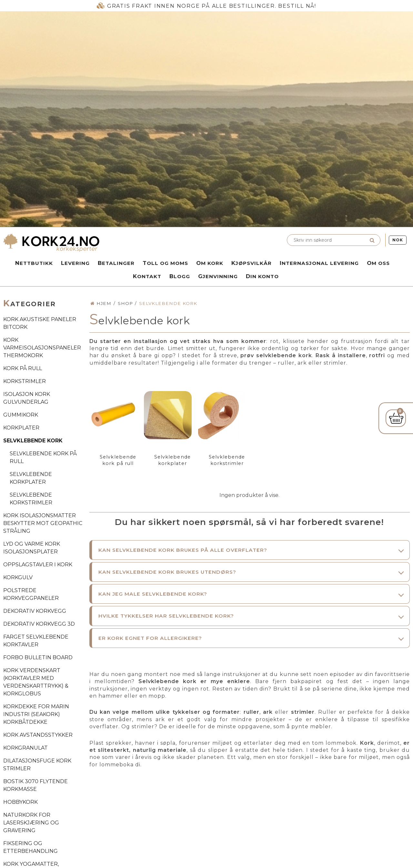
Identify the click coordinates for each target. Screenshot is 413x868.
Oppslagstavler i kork (38, 565)
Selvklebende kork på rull (43, 457)
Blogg (180, 276)
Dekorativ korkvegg (35, 611)
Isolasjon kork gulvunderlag (27, 398)
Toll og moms (165, 263)
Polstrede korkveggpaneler (31, 594)
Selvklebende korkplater (31, 478)
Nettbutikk (34, 263)
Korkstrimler (25, 381)
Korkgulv (18, 577)
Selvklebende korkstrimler (31, 499)
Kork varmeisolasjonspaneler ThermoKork (42, 348)
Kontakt (147, 276)
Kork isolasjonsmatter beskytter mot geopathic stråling (43, 523)
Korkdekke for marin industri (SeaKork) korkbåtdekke (36, 714)
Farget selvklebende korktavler (36, 641)
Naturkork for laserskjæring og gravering (31, 823)
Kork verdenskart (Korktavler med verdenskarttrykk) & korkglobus (36, 682)
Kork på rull (23, 368)
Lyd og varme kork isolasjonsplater (32, 548)
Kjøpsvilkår (252, 263)
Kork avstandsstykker (38, 735)
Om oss (378, 263)
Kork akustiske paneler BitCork (40, 323)
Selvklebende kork (33, 441)
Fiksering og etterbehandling (30, 847)
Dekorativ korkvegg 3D (39, 624)
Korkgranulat (25, 748)
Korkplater (21, 428)
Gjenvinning (218, 276)
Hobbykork (20, 802)
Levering (75, 263)
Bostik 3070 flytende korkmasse (35, 785)
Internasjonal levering (319, 263)
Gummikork (21, 415)
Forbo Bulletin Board (38, 657)
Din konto (262, 276)
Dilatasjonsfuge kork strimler (37, 765)
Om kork (210, 263)
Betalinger (116, 263)
